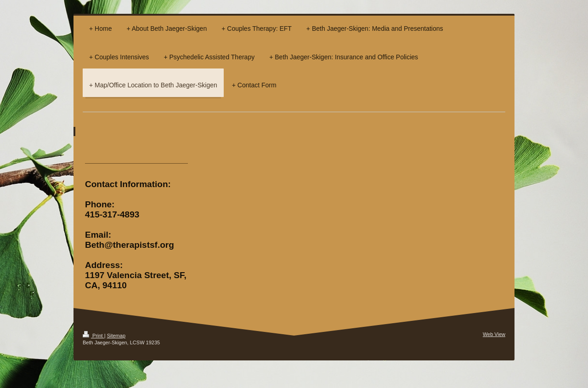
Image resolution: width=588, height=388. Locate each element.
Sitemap (116, 336)
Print (93, 336)
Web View (494, 334)
